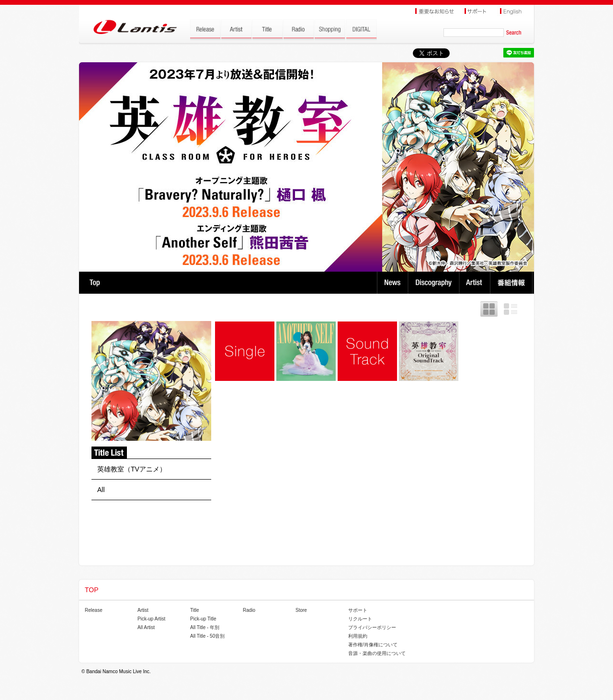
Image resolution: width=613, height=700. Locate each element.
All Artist (146, 627)
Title (195, 610)
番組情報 (513, 283)
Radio (249, 610)
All (101, 490)
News (392, 283)
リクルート (360, 619)
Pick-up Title (203, 619)
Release (94, 610)
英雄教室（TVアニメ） (132, 469)
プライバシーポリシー (372, 627)
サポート (358, 610)
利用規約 (358, 636)
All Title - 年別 (205, 627)
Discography (435, 283)
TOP (95, 283)
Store (301, 610)
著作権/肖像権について (373, 645)
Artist (476, 283)
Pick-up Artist (151, 619)
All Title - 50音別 (207, 636)
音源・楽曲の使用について (377, 653)
